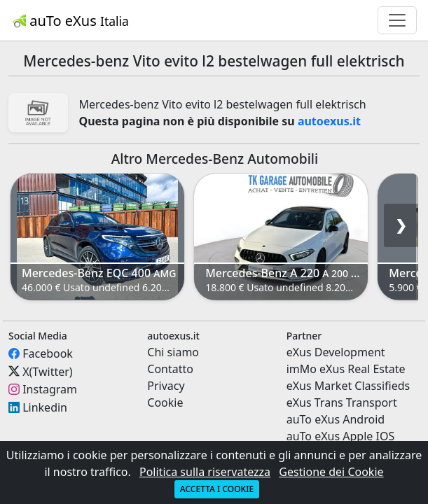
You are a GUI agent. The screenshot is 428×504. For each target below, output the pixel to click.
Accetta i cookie (217, 489)
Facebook (48, 353)
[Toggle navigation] (397, 20)
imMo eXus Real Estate (346, 369)
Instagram (50, 389)
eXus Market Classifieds (348, 386)
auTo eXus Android (336, 419)
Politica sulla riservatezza (205, 472)
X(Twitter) (47, 371)
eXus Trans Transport (342, 402)
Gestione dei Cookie (331, 472)
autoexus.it (329, 121)
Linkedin (45, 407)
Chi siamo (173, 352)
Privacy (166, 386)
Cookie (165, 402)
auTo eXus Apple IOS (341, 436)
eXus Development (336, 352)
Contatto (170, 369)
